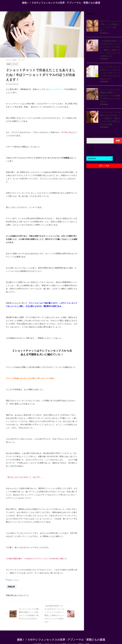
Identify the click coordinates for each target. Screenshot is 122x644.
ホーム (61, 8)
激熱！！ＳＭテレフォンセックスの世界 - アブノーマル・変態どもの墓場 (61, 3)
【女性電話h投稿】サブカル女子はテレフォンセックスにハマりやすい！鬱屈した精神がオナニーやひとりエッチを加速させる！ (111, 43)
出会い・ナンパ (13, 580)
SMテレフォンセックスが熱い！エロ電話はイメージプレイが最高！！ (111, 24)
